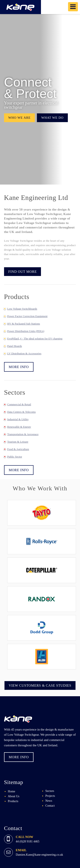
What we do (52, 118)
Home (12, 791)
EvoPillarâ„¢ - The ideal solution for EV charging (35, 339)
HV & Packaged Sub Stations (24, 324)
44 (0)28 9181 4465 (28, 841)
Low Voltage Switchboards (22, 309)
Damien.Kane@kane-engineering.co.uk (39, 855)
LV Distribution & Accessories (24, 353)
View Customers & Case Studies (40, 685)
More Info (19, 367)
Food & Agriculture (18, 449)
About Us (14, 796)
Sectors (50, 791)
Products (13, 801)
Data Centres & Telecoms (22, 412)
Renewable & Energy (19, 427)
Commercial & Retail (19, 404)
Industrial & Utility (18, 419)
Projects (50, 796)
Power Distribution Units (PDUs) (26, 331)
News (49, 801)
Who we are (20, 118)
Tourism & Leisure (18, 442)
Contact (50, 806)
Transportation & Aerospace (23, 434)
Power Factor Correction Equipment (27, 316)
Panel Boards (15, 346)
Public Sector (15, 457)
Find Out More (23, 272)
